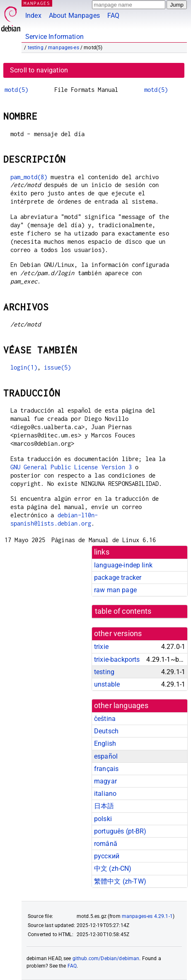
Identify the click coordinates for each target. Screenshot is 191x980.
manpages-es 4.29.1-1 (147, 916)
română (106, 844)
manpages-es (64, 48)
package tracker (118, 578)
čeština (105, 719)
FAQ (113, 16)
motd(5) (16, 90)
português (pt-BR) (120, 831)
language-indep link (123, 565)
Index (33, 16)
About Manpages (74, 16)
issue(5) (57, 367)
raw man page (115, 590)
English (105, 743)
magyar (105, 781)
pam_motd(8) (29, 177)
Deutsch (106, 731)
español (106, 756)
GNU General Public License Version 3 (71, 467)
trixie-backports (117, 659)
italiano (105, 794)
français (106, 769)
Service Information (54, 37)
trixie (101, 647)
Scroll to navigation (39, 70)
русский (107, 856)
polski (103, 819)
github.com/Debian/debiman (106, 958)
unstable (107, 684)
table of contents (123, 611)
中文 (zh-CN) (113, 868)
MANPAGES (37, 3)
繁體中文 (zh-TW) (120, 881)
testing (36, 48)
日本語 (104, 806)
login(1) (24, 367)
